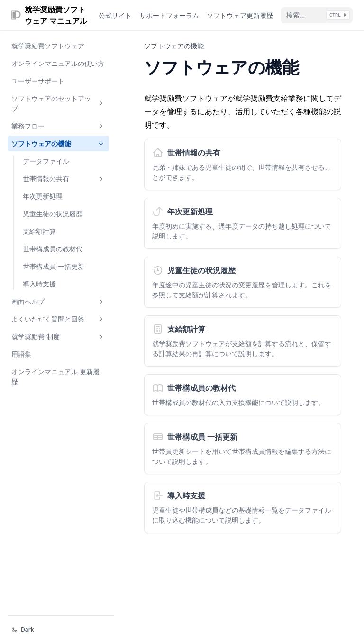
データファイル (46, 161)
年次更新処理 (43, 196)
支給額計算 (39, 231)
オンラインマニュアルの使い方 (58, 63)
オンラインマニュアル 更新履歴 (55, 377)
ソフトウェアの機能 (58, 143)
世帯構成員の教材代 (53, 249)
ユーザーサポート (38, 81)
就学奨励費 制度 (58, 336)
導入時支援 (39, 284)
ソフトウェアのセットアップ (58, 103)
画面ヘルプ (58, 301)
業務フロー (58, 126)
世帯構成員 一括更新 (54, 266)
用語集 (21, 354)
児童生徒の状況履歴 (53, 214)
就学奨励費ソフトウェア (48, 46)
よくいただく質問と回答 (58, 319)
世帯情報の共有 (64, 179)
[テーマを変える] (61, 630)
